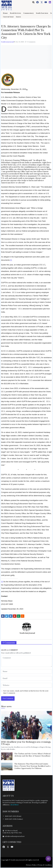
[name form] (26, 671)
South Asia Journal (7, 42)
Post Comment (8, 698)
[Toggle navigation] (33, 2)
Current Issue (8, 17)
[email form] (26, 678)
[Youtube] (46, 2)
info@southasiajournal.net (15, 836)
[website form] (26, 685)
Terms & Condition (45, 865)
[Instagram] (50, 2)
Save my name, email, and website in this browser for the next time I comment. (26, 692)
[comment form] (26, 661)
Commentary (29, 13)
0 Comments (30, 42)
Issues (18, 17)
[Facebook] (38, 2)
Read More (15, 805)
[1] (11, 260)
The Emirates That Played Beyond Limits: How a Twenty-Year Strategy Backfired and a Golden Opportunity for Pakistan (32, 766)
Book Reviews (16, 13)
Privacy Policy (31, 865)
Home (5, 13)
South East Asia (42, 13)
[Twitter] (42, 2)
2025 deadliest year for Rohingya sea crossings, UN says (26, 743)
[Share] (27, 90)
